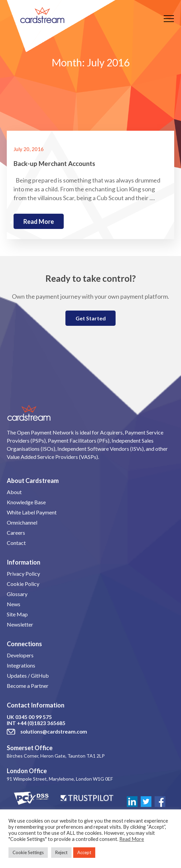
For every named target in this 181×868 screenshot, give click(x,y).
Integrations (21, 665)
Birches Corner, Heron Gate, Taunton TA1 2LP (56, 756)
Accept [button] (84, 852)
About (14, 492)
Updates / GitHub (28, 675)
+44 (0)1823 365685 (41, 723)
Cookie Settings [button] (28, 852)
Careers (16, 533)
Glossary (17, 594)
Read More (132, 839)
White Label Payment (32, 512)
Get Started (91, 318)
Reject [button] (61, 852)
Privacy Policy (23, 574)
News (14, 604)
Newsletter (20, 624)
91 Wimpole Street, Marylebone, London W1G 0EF (60, 779)
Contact (16, 543)
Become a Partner (28, 686)
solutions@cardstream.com (54, 732)
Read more (39, 221)
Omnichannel (22, 522)
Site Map (17, 614)
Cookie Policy (23, 584)
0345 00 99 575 (34, 717)
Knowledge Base (26, 502)
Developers (20, 655)
